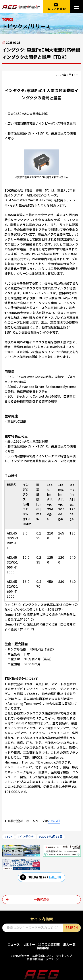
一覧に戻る (42, 899)
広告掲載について (43, 956)
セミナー (29, 945)
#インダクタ (26, 837)
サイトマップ (64, 956)
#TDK (8, 837)
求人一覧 (69, 945)
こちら (52, 821)
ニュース (14, 945)
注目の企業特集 (49, 945)
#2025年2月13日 (51, 837)
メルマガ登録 (56, 7)
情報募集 (43, 948)
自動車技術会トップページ (43, 959)
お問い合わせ (20, 956)
